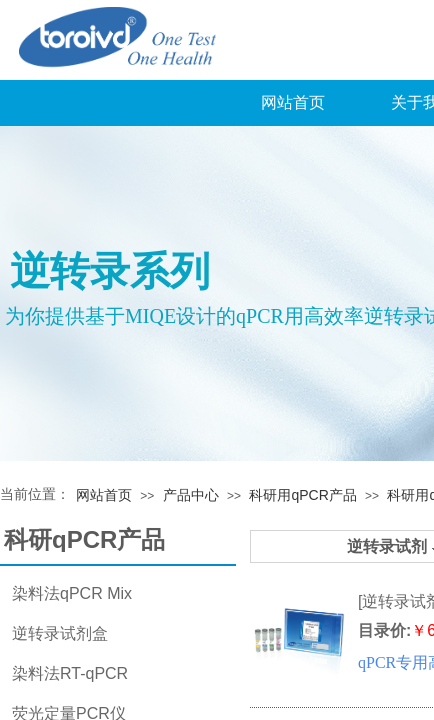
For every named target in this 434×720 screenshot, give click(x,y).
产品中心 (191, 495)
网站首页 (293, 102)
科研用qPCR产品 (302, 495)
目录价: (384, 630)
